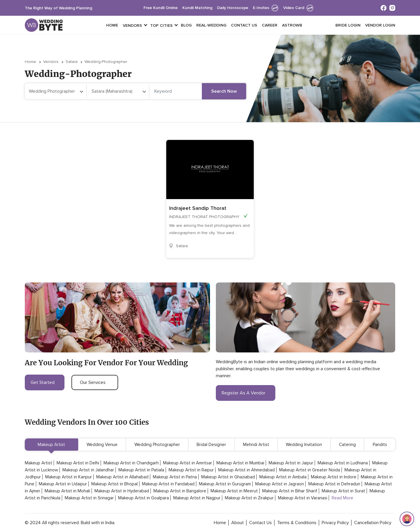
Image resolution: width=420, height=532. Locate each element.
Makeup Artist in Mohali (67, 491)
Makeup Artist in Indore (334, 477)
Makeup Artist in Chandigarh (131, 463)
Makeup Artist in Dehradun (334, 484)
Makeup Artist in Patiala (141, 470)
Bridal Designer (211, 445)
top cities (161, 26)
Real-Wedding (211, 25)
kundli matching (197, 8)
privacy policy (335, 523)
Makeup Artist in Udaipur (63, 484)
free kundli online (161, 8)
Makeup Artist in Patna (175, 477)
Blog (186, 25)
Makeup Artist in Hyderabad (122, 491)
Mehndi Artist (256, 445)
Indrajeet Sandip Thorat (198, 208)
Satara (72, 62)
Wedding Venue (102, 445)
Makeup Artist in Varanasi (303, 498)
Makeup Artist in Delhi (78, 463)
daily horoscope (233, 8)
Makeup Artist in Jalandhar (88, 470)
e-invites (266, 8)
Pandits (380, 445)
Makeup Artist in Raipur (191, 470)
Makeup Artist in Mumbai (240, 463)
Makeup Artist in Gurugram (225, 484)
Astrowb (292, 25)
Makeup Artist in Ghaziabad (228, 477)
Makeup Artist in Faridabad (168, 484)
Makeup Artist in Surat (343, 491)
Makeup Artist (51, 445)
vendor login (380, 25)
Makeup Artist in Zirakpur (249, 498)
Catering (347, 445)
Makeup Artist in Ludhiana (343, 463)
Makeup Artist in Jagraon (280, 484)
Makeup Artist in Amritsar (188, 463)
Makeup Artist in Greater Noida (310, 470)
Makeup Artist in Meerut (234, 491)
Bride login (348, 25)
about (238, 523)
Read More (342, 498)
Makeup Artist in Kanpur (69, 477)
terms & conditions (297, 523)
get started (45, 382)
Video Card (298, 8)
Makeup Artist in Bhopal (114, 484)
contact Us (260, 523)
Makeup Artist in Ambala (283, 477)
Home (112, 25)
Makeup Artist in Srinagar (89, 498)
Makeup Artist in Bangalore (180, 491)
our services (95, 382)
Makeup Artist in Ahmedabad (246, 470)
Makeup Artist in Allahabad (122, 477)
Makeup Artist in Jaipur (291, 463)
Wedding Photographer (157, 445)
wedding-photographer (106, 62)
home (220, 523)
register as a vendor (246, 393)
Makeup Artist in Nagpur (197, 498)
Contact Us (244, 25)
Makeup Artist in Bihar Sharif (290, 491)
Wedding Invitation (304, 445)
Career (270, 25)
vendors (132, 26)
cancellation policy (373, 523)
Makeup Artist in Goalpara (143, 498)
